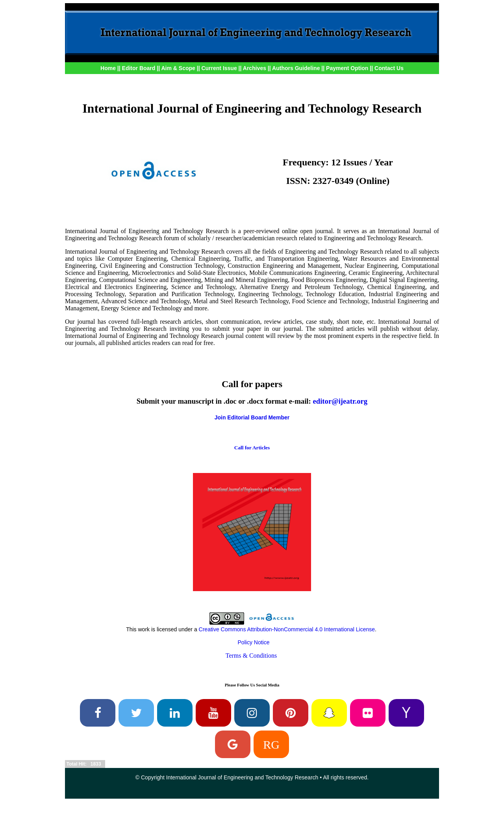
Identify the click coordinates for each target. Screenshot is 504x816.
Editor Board (139, 68)
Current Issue (219, 68)
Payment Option (347, 68)
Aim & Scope (179, 68)
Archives (255, 68)
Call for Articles (252, 448)
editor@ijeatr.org (340, 401)
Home (108, 68)
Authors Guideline (296, 68)
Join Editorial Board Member (252, 417)
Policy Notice (254, 642)
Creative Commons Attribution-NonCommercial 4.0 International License (287, 629)
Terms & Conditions (251, 656)
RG (271, 744)
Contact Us (389, 68)
